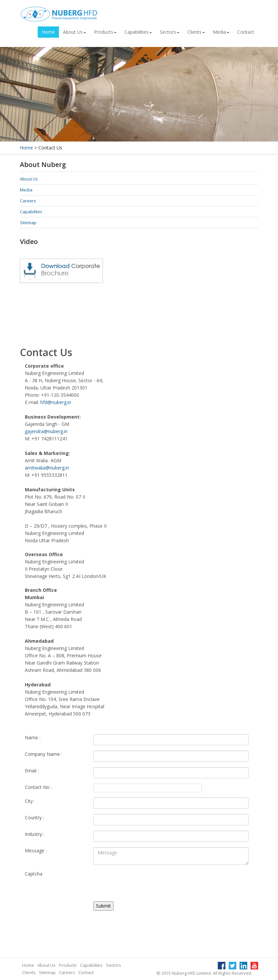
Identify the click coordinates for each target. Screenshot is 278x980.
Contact (246, 32)
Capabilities (138, 32)
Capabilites (31, 212)
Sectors (170, 32)
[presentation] (144, 883)
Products (105, 32)
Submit (103, 906)
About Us (74, 32)
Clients (196, 32)
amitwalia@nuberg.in (47, 468)
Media (221, 32)
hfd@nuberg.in (56, 402)
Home (48, 32)
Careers (28, 201)
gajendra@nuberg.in (46, 431)
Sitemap (28, 223)
